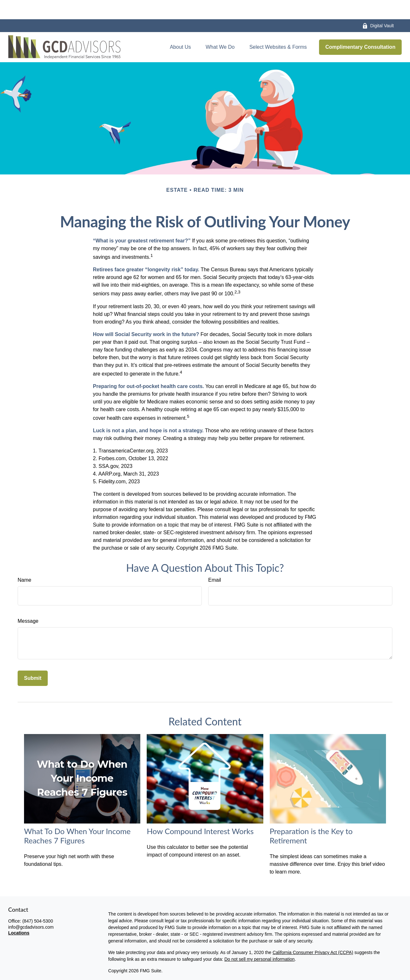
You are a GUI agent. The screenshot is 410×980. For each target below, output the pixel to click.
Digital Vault (378, 7)
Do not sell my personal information (259, 940)
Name (25, 561)
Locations (19, 914)
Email (215, 561)
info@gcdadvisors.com (31, 908)
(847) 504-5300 (38, 902)
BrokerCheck (249, 975)
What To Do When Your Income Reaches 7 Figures (77, 816)
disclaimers (186, 963)
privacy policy (148, 963)
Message (28, 602)
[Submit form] (33, 659)
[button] (180, 28)
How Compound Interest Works (200, 812)
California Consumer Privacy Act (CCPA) (313, 933)
